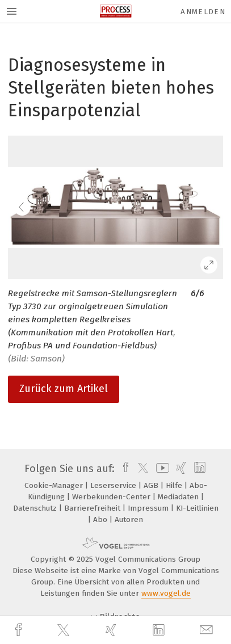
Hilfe (175, 485)
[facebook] (20, 630)
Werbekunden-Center (112, 497)
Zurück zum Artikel (64, 389)
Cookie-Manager (55, 485)
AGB (152, 485)
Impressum (149, 508)
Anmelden (203, 12)
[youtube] (161, 469)
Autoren (129, 519)
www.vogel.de (166, 593)
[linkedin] (160, 630)
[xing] (112, 630)
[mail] (208, 630)
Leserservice (114, 485)
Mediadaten (179, 497)
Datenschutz (36, 508)
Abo (101, 519)
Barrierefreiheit (93, 508)
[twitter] (65, 630)
